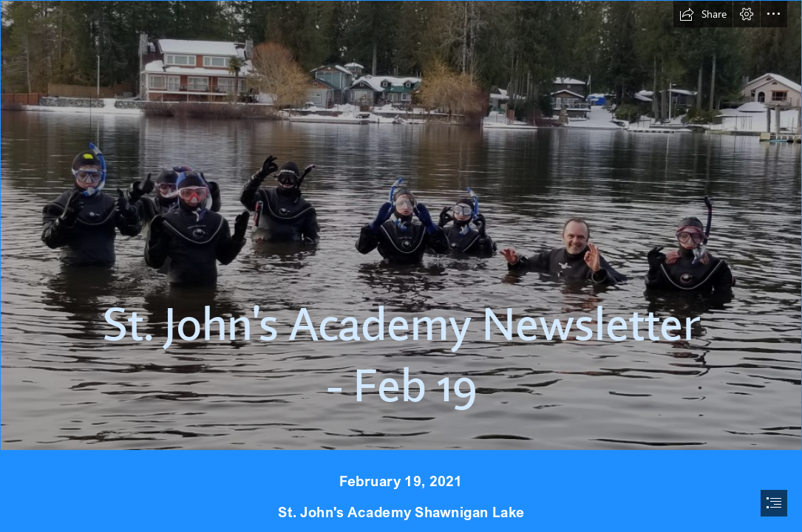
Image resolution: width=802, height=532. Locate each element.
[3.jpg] (401, 225)
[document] (401, 266)
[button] (703, 14)
